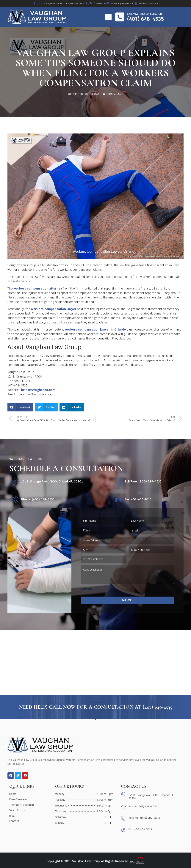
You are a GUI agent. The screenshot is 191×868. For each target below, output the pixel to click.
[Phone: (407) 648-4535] (15, 500)
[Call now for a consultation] (120, 17)
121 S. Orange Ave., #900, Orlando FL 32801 (52, 481)
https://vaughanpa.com (38, 390)
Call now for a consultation (144, 14)
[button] (108, 17)
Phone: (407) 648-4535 (38, 499)
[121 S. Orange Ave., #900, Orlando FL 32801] (15, 482)
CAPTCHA (87, 589)
